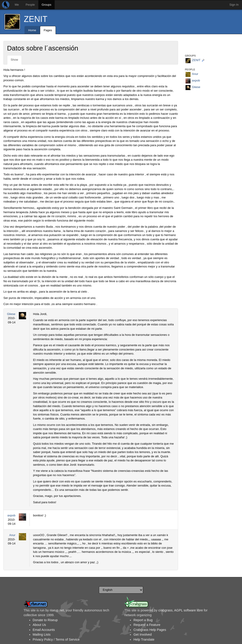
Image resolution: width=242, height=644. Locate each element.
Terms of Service (68, 639)
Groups (47, 5)
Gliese (11, 314)
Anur (12, 535)
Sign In (234, 5)
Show (14, 60)
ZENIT (36, 19)
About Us (39, 625)
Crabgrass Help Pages (150, 630)
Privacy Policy (43, 639)
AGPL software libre (189, 610)
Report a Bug (143, 620)
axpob (11, 515)
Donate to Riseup (45, 620)
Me (17, 5)
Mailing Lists (42, 634)
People (30, 5)
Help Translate (144, 639)
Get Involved (142, 634)
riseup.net (57, 610)
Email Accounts (44, 630)
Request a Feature (147, 625)
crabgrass (165, 610)
